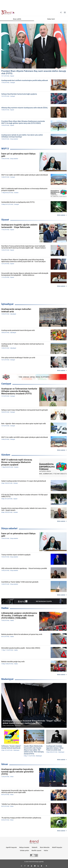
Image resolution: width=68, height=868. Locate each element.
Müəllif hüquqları (57, 847)
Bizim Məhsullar (45, 847)
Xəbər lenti (51, 19)
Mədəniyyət (7, 679)
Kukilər (46, 851)
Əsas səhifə (17, 19)
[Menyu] (65, 12)
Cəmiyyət (6, 384)
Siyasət (5, 220)
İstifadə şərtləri (24, 851)
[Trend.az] (8, 12)
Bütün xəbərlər (61, 215)
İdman (5, 764)
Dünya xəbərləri (9, 528)
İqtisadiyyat (7, 304)
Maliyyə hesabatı (24, 847)
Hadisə (5, 608)
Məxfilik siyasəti (36, 851)
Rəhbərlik (35, 847)
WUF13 (5, 149)
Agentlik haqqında (11, 847)
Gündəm (6, 455)
